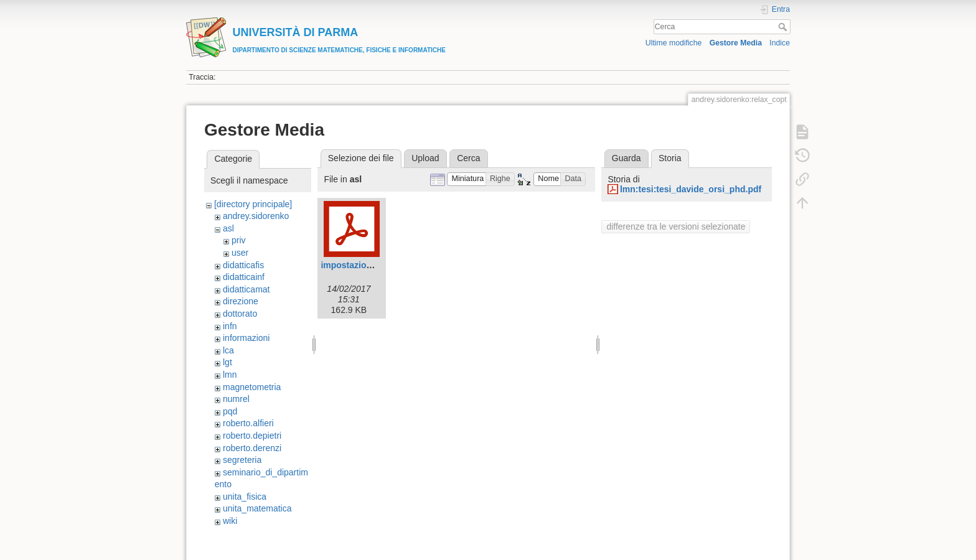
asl (228, 228)
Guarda (626, 158)
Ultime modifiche (674, 43)
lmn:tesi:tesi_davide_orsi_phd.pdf (691, 189)
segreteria (242, 460)
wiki (230, 521)
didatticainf (244, 277)
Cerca (784, 27)
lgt (228, 362)
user (240, 253)
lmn (230, 375)
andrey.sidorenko (256, 216)
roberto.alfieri (248, 423)
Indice (780, 43)
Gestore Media (736, 43)
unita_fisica (245, 497)
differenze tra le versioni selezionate (676, 226)
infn (230, 326)
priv (239, 240)
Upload (425, 158)
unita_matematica (257, 508)
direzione (241, 301)
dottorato (240, 314)
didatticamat (246, 289)
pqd (230, 411)
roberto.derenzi (252, 448)
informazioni (246, 338)
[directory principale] (253, 204)
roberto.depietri (252, 436)
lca (228, 350)
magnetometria (252, 387)
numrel (236, 399)
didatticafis (243, 265)
